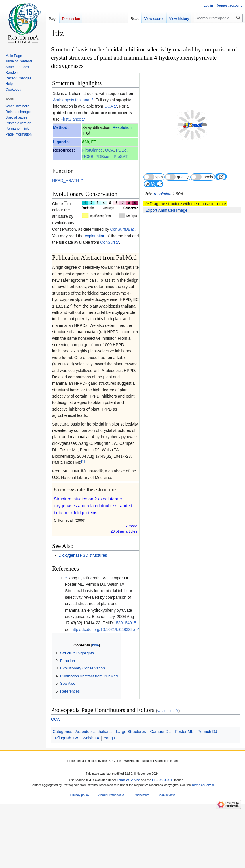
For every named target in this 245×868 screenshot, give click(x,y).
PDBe (121, 150)
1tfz (56, 94)
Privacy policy (80, 789)
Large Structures (131, 725)
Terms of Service (128, 774)
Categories (62, 725)
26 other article (124, 525)
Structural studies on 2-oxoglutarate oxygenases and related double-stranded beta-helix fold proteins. (93, 499)
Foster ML (184, 725)
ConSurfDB (62, 216)
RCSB (88, 157)
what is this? (168, 704)
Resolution (122, 127)
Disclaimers (141, 789)
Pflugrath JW (67, 732)
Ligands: (61, 142)
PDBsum (103, 157)
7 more (131, 520)
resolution (163, 180)
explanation (69, 229)
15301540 (123, 617)
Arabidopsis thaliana (71, 100)
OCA (109, 106)
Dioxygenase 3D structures (83, 549)
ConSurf (86, 236)
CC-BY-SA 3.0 (162, 774)
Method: (61, 127)
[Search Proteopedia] (218, 18)
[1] (83, 455)
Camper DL (161, 725)
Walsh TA (91, 732)
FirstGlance (71, 119)
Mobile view (167, 789)
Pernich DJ (207, 725)
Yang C (110, 732)
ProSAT (121, 157)
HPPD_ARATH (65, 180)
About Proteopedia (111, 789)
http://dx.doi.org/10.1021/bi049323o (103, 623)
